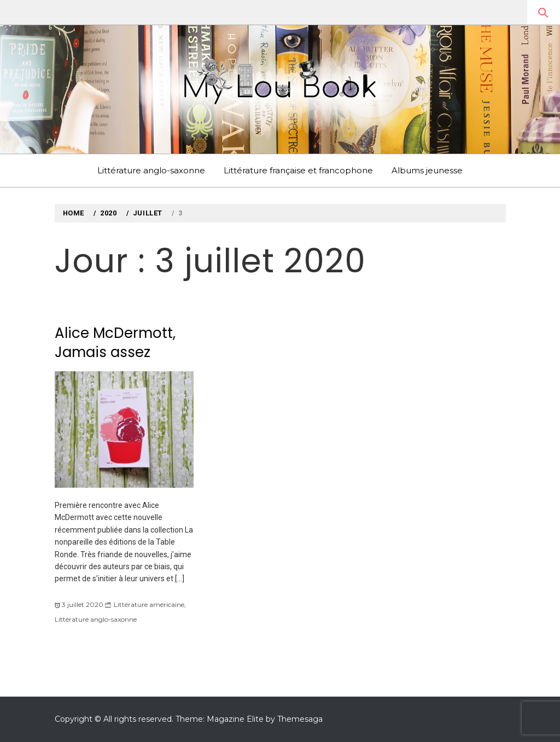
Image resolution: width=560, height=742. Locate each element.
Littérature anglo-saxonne (151, 170)
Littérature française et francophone (298, 170)
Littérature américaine (149, 604)
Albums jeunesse (427, 170)
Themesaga (300, 719)
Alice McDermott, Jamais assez (115, 343)
